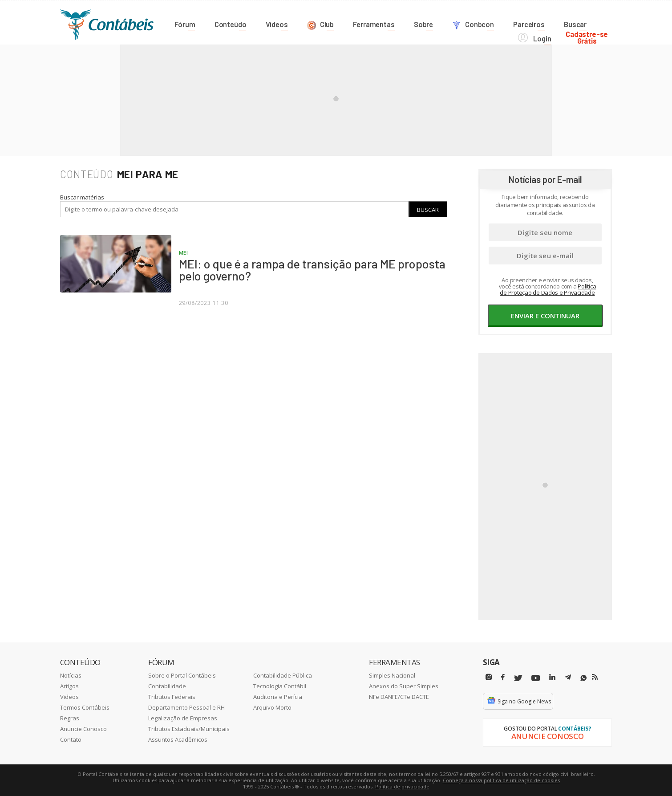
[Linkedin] (552, 677)
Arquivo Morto (272, 707)
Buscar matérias (82, 197)
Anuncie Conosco (83, 728)
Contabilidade (167, 686)
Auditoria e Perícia (278, 696)
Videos (69, 696)
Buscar (428, 209)
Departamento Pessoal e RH (186, 707)
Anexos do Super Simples (404, 686)
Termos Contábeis (85, 707)
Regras (70, 718)
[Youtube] (536, 678)
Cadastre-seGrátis (591, 23)
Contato (71, 739)
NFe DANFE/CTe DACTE (399, 696)
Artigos (69, 686)
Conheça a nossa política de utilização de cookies (501, 780)
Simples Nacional (392, 675)
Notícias (71, 675)
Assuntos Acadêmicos (178, 739)
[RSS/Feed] (595, 677)
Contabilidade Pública (283, 675)
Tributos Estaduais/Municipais (189, 728)
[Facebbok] (503, 677)
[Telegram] (568, 678)
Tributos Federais (172, 696)
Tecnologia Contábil (280, 686)
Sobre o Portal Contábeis (182, 675)
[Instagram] (489, 677)
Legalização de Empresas (183, 718)
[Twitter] (518, 678)
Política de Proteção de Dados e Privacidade (548, 289)
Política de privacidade (402, 786)
